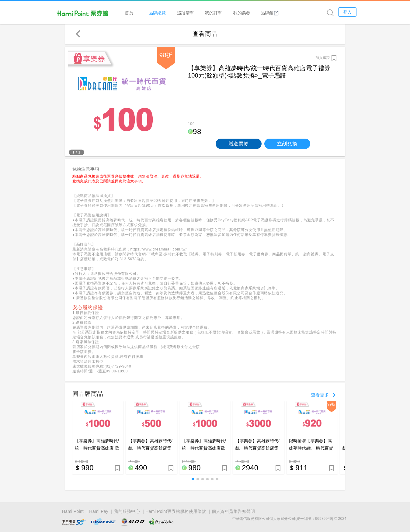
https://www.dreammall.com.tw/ (159, 251)
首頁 (144, 13)
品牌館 (285, 13)
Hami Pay (99, 511)
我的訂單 (229, 13)
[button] (193, 481)
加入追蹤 (323, 59)
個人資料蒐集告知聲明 (233, 511)
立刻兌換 (287, 145)
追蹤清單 (200, 13)
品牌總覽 (172, 13)
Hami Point (73, 511)
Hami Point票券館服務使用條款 (176, 511)
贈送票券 (239, 145)
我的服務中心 (127, 511)
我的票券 (257, 13)
